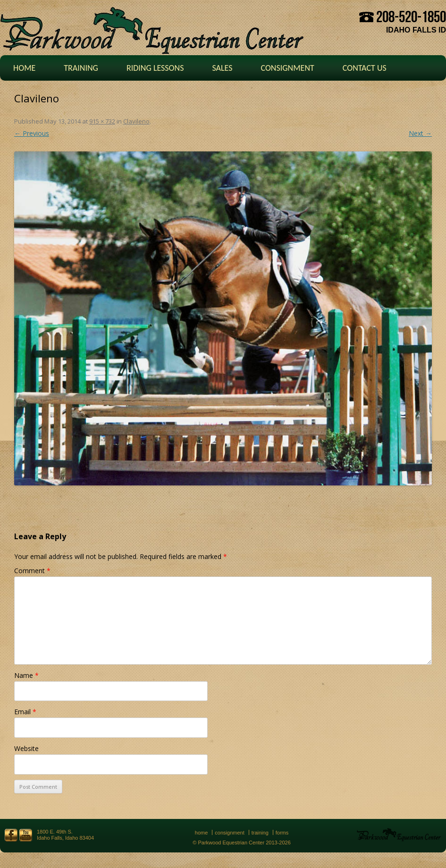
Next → (420, 133)
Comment (32, 571)
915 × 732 (102, 121)
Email (25, 712)
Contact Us (365, 68)
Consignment (287, 68)
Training (81, 68)
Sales (222, 68)
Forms (282, 833)
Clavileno (136, 121)
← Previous (32, 133)
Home (24, 68)
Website (26, 748)
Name (26, 675)
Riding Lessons (155, 68)
